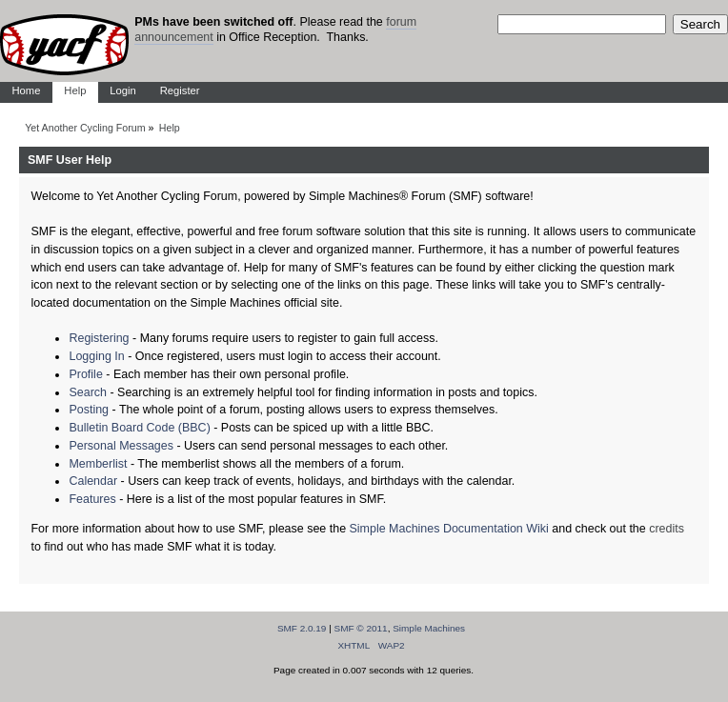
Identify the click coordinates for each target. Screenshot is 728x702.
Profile (85, 374)
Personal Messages (121, 446)
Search (88, 392)
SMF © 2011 (361, 628)
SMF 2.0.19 (302, 628)
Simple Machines (429, 628)
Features (92, 499)
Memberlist (98, 464)
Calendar (93, 481)
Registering (99, 338)
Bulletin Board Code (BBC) (139, 428)
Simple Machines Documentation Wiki (449, 529)
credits (667, 529)
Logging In (96, 356)
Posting (89, 410)
